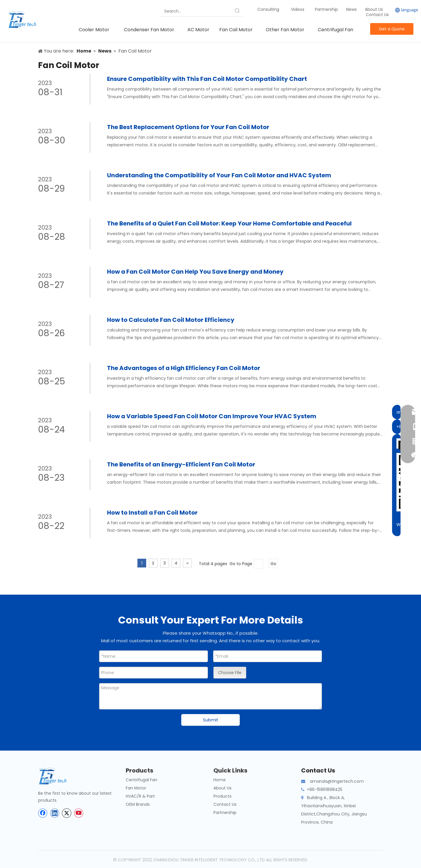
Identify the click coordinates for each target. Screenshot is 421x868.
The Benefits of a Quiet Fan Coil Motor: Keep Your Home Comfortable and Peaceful (229, 223)
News (352, 9)
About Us (374, 9)
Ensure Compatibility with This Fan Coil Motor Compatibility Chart (207, 79)
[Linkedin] (55, 813)
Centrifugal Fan (142, 780)
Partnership (327, 9)
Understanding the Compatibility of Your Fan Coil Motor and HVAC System (219, 175)
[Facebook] (43, 813)
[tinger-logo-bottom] (57, 776)
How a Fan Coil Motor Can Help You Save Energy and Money (195, 272)
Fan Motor (136, 788)
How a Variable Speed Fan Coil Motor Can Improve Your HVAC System (212, 416)
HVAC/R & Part (140, 796)
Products (222, 796)
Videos (298, 9)
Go (273, 564)
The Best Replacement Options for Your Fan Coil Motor (188, 127)
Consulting (268, 9)
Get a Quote (392, 29)
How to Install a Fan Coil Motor (152, 513)
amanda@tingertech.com (337, 781)
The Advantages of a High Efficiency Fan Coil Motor (184, 368)
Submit (211, 720)
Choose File (230, 673)
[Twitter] (67, 813)
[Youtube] (79, 813)
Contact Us (377, 15)
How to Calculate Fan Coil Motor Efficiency (171, 320)
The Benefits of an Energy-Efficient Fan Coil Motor (181, 464)
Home (220, 780)
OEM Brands (138, 804)
